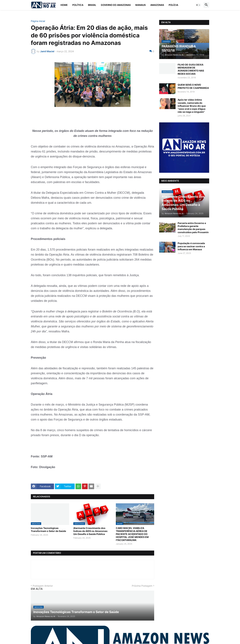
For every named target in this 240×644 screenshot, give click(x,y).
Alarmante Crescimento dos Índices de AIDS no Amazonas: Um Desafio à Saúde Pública (91, 531)
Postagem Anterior (43, 586)
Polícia (173, 5)
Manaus (140, 5)
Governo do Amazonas (116, 5)
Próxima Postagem (142, 586)
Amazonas (157, 5)
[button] (198, 5)
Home (64, 5)
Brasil (92, 5)
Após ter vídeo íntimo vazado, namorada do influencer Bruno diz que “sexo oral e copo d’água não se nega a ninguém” (192, 106)
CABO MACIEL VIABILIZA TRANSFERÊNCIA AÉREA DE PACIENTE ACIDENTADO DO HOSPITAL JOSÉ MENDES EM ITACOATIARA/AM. (132, 534)
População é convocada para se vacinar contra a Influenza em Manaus (191, 246)
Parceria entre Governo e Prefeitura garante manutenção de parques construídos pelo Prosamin (193, 228)
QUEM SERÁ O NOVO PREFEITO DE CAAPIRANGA (193, 86)
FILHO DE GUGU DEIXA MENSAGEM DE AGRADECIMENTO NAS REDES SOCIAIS (191, 69)
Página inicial (38, 21)
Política (78, 5)
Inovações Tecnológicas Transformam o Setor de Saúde (48, 530)
